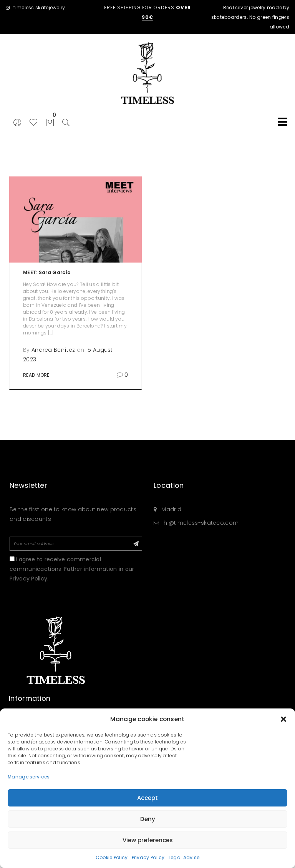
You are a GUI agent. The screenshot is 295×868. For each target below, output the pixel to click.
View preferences (148, 840)
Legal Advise (184, 857)
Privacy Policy (148, 857)
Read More (36, 375)
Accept (147, 798)
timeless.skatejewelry (36, 7)
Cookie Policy (112, 857)
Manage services (29, 777)
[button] (283, 719)
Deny (148, 819)
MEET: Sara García (47, 272)
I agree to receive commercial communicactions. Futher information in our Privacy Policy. (72, 569)
